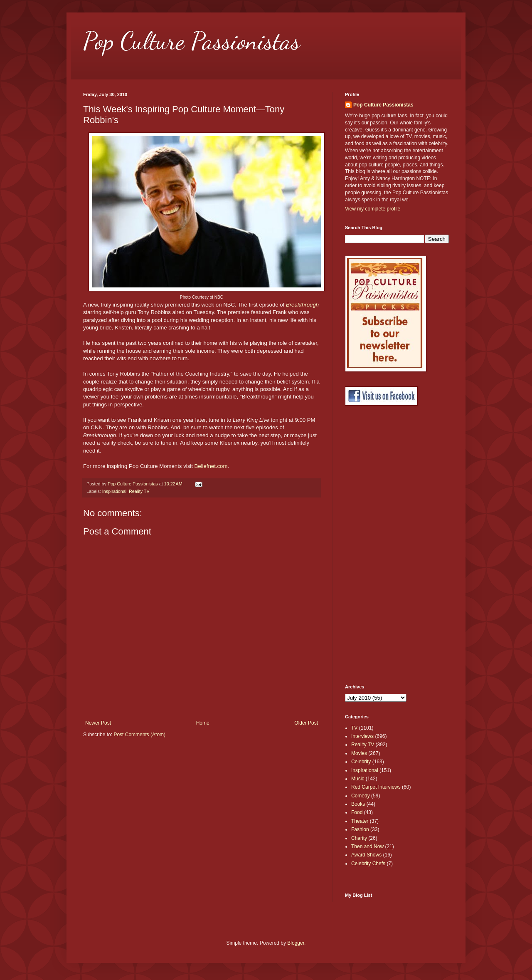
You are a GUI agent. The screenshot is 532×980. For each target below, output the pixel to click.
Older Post (306, 723)
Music (358, 779)
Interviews (362, 736)
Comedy (361, 796)
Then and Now (367, 846)
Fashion (360, 829)
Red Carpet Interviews (376, 787)
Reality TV (139, 491)
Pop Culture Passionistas (192, 41)
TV (354, 728)
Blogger (296, 943)
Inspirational (114, 491)
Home (203, 723)
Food (357, 812)
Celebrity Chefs (368, 864)
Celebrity (361, 762)
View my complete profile (373, 209)
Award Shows (366, 855)
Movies (359, 753)
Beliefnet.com (211, 466)
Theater (360, 821)
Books (358, 804)
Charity (359, 838)
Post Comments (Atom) (139, 735)
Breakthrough (302, 305)
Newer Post (98, 723)
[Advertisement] (378, 545)
